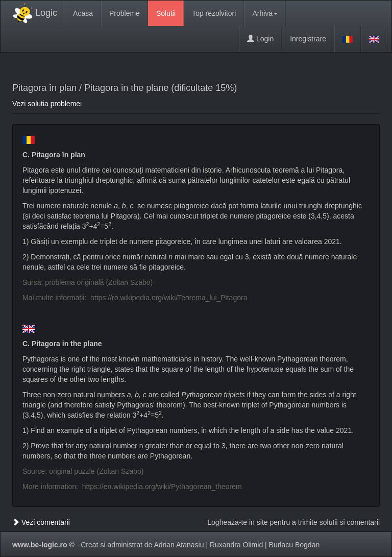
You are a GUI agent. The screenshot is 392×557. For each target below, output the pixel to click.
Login (260, 39)
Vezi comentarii (41, 522)
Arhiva (265, 13)
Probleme (125, 13)
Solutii (166, 13)
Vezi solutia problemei (47, 104)
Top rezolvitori (214, 13)
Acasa (83, 13)
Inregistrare (308, 39)
